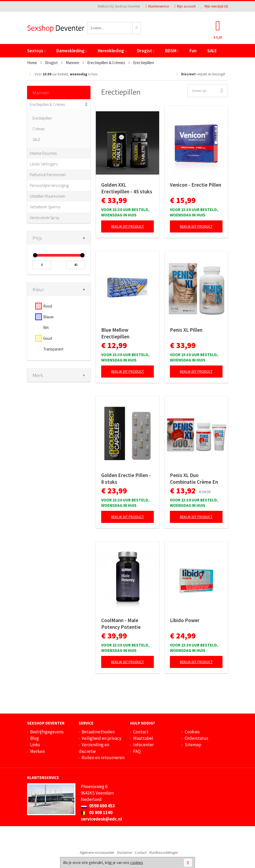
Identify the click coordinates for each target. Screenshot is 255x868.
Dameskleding (72, 51)
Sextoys (36, 51)
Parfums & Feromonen (48, 175)
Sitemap (193, 745)
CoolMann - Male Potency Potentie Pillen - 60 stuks (121, 624)
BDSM (172, 51)
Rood (48, 306)
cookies (137, 863)
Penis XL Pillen (186, 330)
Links (35, 745)
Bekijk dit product (127, 226)
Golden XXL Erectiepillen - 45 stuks (127, 188)
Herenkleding (112, 51)
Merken (37, 751)
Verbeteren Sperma (45, 207)
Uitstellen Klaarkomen (47, 196)
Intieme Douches (43, 153)
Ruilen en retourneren (103, 758)
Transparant (53, 349)
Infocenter (143, 745)
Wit (46, 328)
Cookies (192, 732)
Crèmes (39, 129)
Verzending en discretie (94, 748)
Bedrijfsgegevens (47, 732)
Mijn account (185, 6)
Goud (48, 338)
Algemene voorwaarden (97, 853)
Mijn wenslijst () (214, 6)
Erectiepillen (42, 118)
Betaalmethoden (98, 732)
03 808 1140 (97, 812)
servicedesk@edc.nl (101, 819)
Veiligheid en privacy (101, 738)
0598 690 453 (98, 806)
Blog (34, 738)
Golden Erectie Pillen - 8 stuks (126, 479)
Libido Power (185, 620)
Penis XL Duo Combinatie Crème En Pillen (194, 479)
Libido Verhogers (44, 164)
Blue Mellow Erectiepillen (115, 333)
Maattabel (143, 738)
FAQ (137, 751)
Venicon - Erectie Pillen (196, 185)
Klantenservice (157, 6)
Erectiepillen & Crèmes (47, 104)
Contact (141, 732)
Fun (193, 51)
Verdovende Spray (45, 218)
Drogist (146, 51)
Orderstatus (196, 738)
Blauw (48, 317)
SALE (212, 51)
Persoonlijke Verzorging (49, 185)
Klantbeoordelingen (164, 853)
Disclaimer (125, 853)
